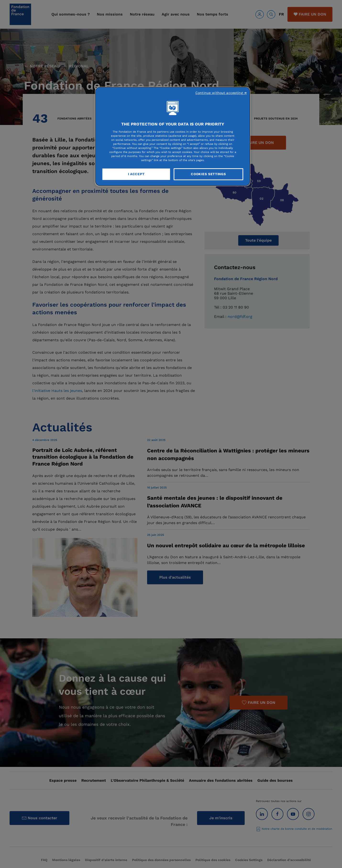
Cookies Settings (208, 174)
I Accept (136, 174)
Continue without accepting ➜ (221, 93)
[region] (173, 136)
